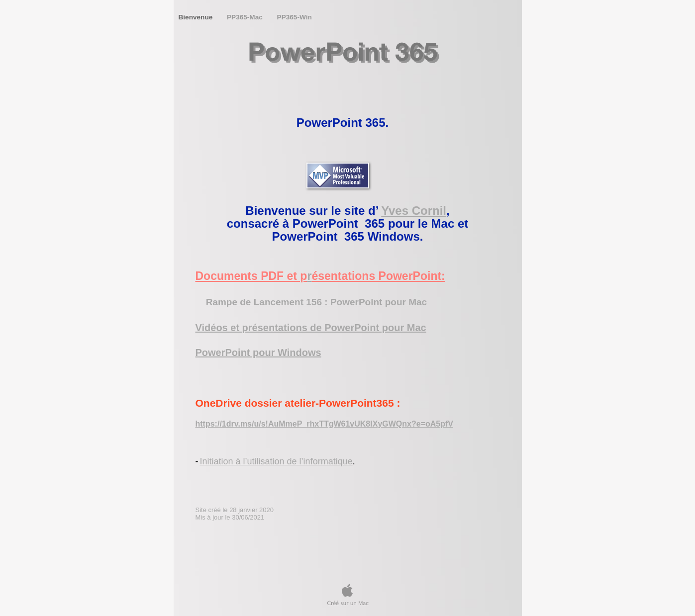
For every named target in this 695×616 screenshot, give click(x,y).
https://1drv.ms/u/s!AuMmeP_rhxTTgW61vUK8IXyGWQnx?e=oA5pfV (324, 424)
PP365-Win (295, 17)
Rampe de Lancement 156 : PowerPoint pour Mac (317, 302)
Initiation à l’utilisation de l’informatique (276, 461)
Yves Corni (412, 211)
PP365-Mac (246, 17)
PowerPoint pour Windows (258, 352)
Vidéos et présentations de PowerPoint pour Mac (311, 328)
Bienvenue (197, 17)
